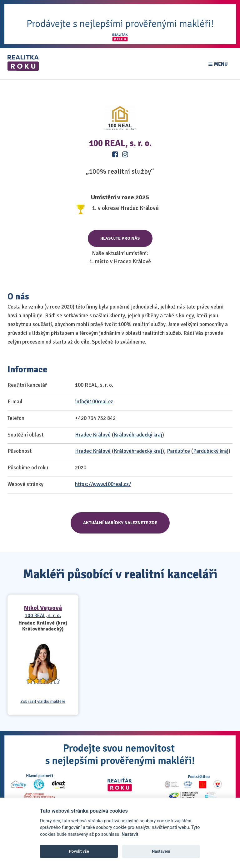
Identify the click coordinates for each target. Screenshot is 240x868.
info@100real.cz (94, 402)
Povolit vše (79, 851)
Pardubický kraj (211, 451)
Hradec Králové (93, 435)
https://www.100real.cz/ (103, 484)
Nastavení (161, 851)
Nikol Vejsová (43, 608)
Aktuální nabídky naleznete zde (120, 523)
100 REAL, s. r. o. (43, 615)
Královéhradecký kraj (138, 435)
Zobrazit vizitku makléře (43, 702)
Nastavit (130, 834)
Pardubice (178, 451)
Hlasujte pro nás (120, 238)
